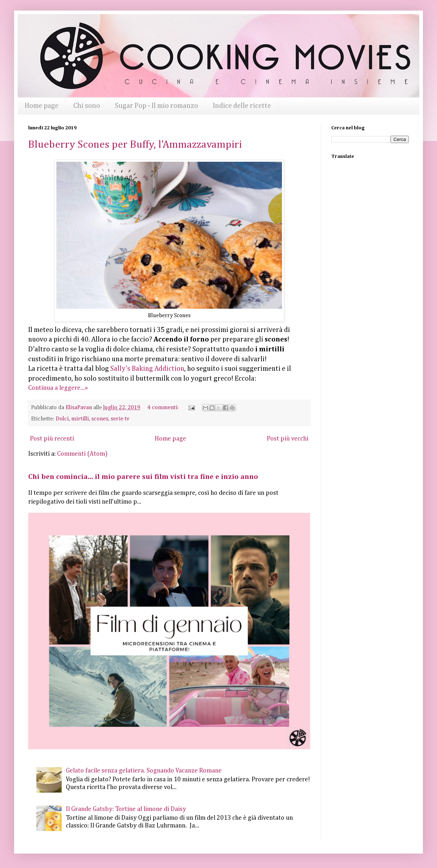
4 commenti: (164, 408)
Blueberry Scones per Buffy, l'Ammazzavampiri (135, 145)
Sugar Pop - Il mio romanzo (156, 106)
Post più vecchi (288, 439)
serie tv (120, 419)
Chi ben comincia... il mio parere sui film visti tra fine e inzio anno (143, 477)
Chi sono (87, 106)
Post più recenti (52, 439)
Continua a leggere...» (58, 388)
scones (100, 419)
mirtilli (80, 419)
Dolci (62, 419)
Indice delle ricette (242, 106)
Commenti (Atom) (82, 454)
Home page (42, 106)
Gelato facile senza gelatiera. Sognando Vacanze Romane (144, 771)
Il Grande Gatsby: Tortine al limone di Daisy (126, 809)
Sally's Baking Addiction (147, 369)
